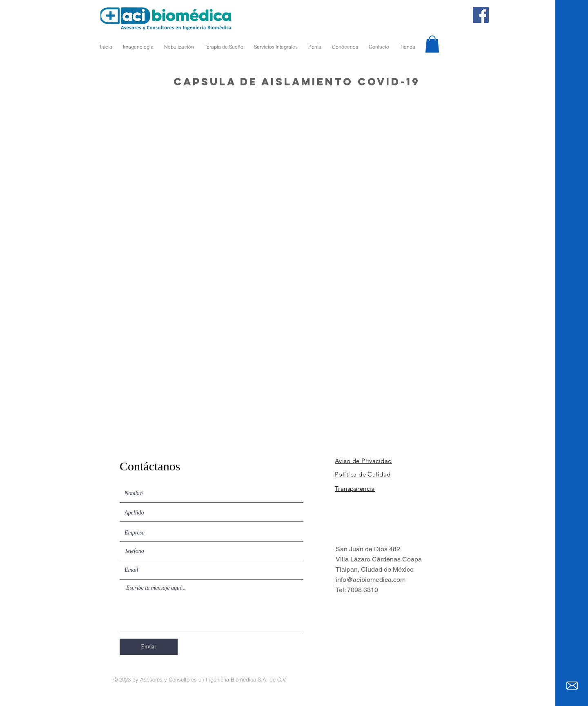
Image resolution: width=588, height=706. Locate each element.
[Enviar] (149, 647)
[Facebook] (481, 15)
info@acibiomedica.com (371, 580)
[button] (432, 44)
